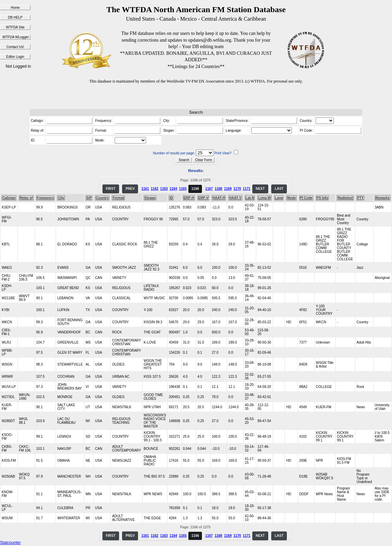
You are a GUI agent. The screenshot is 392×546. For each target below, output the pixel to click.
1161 (145, 189)
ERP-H (189, 198)
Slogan (150, 198)
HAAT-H (219, 198)
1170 (237, 189)
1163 (164, 189)
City (61, 198)
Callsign (9, 198)
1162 (155, 189)
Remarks (383, 198)
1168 (218, 189)
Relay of (26, 198)
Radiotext (345, 198)
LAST (279, 189)
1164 (173, 189)
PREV (130, 189)
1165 (183, 189)
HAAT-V (235, 198)
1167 (209, 189)
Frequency (45, 198)
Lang (279, 198)
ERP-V (203, 198)
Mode (291, 198)
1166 (195, 189)
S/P (89, 198)
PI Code (306, 198)
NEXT (260, 189)
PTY (360, 198)
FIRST (111, 189)
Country (102, 198)
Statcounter (10, 543)
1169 (228, 189)
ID (171, 198)
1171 (247, 189)
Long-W (264, 198)
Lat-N (250, 198)
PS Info (322, 198)
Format (118, 198)
